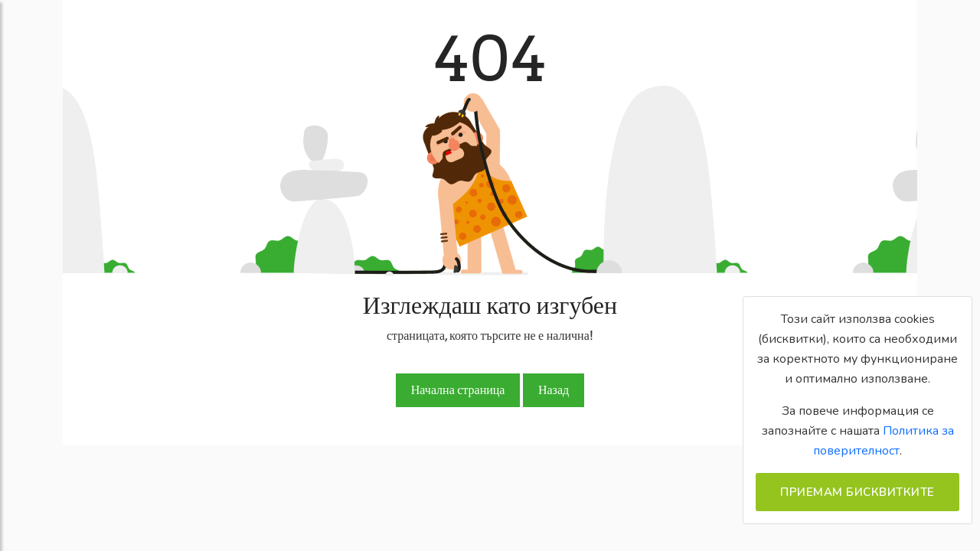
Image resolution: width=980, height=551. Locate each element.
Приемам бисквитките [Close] (857, 492)
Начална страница (458, 390)
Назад (554, 390)
